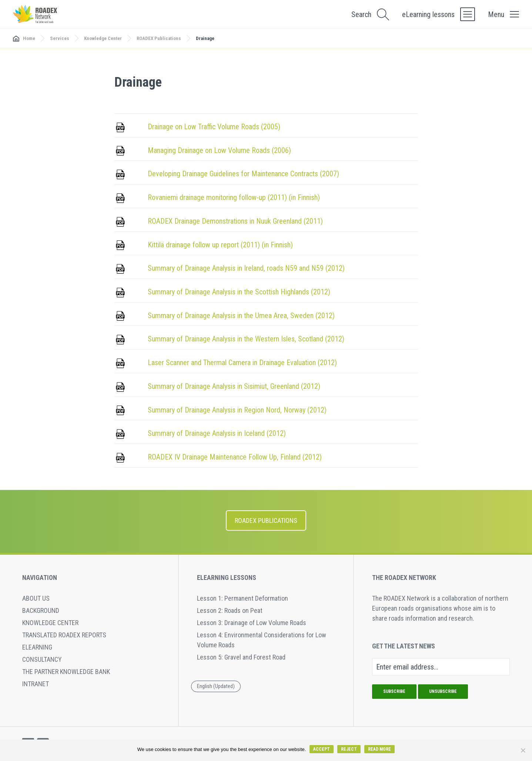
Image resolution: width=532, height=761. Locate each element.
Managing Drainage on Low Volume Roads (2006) (219, 150)
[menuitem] (216, 687)
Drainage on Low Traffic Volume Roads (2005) (214, 127)
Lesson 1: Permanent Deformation (242, 598)
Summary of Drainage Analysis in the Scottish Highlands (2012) (239, 292)
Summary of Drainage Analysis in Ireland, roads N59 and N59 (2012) (246, 268)
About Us (36, 598)
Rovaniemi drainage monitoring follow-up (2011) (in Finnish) (234, 197)
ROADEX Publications (159, 38)
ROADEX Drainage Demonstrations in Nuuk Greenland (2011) (235, 221)
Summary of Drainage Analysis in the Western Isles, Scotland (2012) (246, 339)
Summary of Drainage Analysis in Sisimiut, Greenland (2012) (234, 386)
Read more (379, 749)
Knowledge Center (103, 38)
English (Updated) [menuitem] (216, 686)
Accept (322, 749)
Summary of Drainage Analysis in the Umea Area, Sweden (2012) (241, 316)
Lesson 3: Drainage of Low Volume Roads (252, 623)
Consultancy (42, 659)
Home (29, 38)
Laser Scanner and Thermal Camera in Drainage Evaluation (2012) (242, 363)
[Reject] (523, 750)
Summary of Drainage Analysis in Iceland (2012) (217, 433)
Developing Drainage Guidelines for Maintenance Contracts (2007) (243, 174)
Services (60, 38)
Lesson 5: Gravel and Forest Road (241, 657)
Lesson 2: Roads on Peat (230, 610)
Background (41, 610)
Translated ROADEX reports (64, 635)
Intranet (36, 684)
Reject (349, 749)
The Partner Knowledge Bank (66, 672)
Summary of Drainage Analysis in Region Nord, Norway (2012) (237, 410)
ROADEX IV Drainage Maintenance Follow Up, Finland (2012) (235, 457)
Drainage (205, 38)
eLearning (37, 647)
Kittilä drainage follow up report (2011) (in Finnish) (220, 245)
